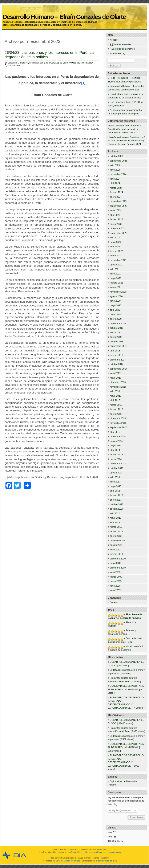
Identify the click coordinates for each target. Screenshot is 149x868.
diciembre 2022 (118, 228)
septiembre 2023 (118, 206)
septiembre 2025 (118, 161)
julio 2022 (115, 237)
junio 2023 (115, 210)
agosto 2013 (116, 473)
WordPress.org (118, 53)
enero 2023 (116, 224)
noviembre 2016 (118, 387)
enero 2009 (116, 581)
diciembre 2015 (118, 418)
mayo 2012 (116, 518)
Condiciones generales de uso (93, 852)
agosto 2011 (116, 545)
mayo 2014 (116, 445)
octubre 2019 (117, 328)
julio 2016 (115, 391)
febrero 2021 (116, 283)
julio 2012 (115, 513)
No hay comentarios (83, 63)
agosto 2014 (116, 441)
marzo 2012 (116, 527)
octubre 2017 (117, 364)
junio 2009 (115, 572)
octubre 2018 (117, 342)
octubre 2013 (117, 468)
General (22, 63)
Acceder (114, 40)
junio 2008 (115, 586)
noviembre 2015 (118, 423)
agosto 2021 (116, 265)
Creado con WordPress (70, 861)
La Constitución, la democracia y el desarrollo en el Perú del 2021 (124, 129)
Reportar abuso (114, 852)
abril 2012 (115, 522)
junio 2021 (115, 274)
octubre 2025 (117, 156)
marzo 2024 (116, 188)
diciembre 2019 (118, 323)
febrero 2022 (116, 251)
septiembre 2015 (118, 427)
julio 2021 (115, 269)
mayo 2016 (116, 396)
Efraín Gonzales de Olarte (57, 63)
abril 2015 (115, 432)
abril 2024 (115, 183)
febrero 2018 (116, 355)
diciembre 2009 (118, 568)
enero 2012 (116, 536)
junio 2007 (115, 590)
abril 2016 (115, 400)
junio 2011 (115, 550)
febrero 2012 (116, 531)
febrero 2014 (116, 455)
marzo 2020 (116, 314)
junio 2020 (115, 301)
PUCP (76, 852)
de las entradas (120, 44)
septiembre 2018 (118, 346)
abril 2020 (115, 310)
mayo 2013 (116, 486)
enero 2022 (116, 256)
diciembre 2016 (118, 382)
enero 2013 (116, 500)
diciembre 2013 (118, 464)
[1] (83, 83)
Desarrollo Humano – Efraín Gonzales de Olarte (74, 12)
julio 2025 (115, 165)
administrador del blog (107, 861)
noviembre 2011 (118, 541)
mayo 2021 (116, 278)
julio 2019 (115, 333)
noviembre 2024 (118, 174)
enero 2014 (116, 459)
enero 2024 (116, 197)
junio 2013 (115, 482)
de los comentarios (122, 49)
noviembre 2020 (118, 292)
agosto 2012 (116, 509)
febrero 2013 (116, 495)
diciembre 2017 (118, 360)
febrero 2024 (116, 192)
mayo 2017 (116, 378)
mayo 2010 (116, 563)
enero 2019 (116, 337)
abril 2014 (115, 450)
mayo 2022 (116, 242)
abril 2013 (115, 491)
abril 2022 (115, 246)
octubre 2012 (117, 504)
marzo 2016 (116, 405)
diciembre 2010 (118, 559)
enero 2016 (116, 414)
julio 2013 (115, 477)
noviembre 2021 (118, 260)
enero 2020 (116, 319)
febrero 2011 (116, 554)
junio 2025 (115, 170)
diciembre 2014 (118, 436)
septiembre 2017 (118, 369)
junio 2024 (115, 179)
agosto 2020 (116, 296)
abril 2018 (115, 351)
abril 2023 (115, 215)
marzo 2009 (116, 577)
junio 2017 (115, 373)
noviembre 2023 (118, 201)
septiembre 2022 (118, 233)
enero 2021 (116, 287)
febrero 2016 (116, 409)
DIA (105, 849)
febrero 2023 (116, 219)
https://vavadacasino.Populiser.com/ (126, 137)
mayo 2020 (116, 305)
